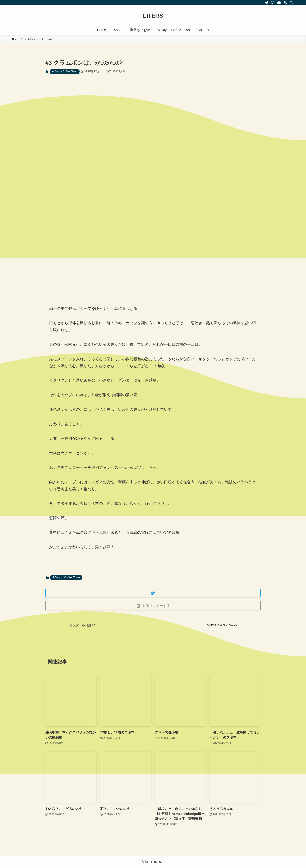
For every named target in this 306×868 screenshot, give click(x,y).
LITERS (153, 16)
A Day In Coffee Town (65, 71)
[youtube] (279, 3)
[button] (153, 593)
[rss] (285, 3)
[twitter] (267, 3)
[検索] (291, 3)
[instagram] (273, 3)
